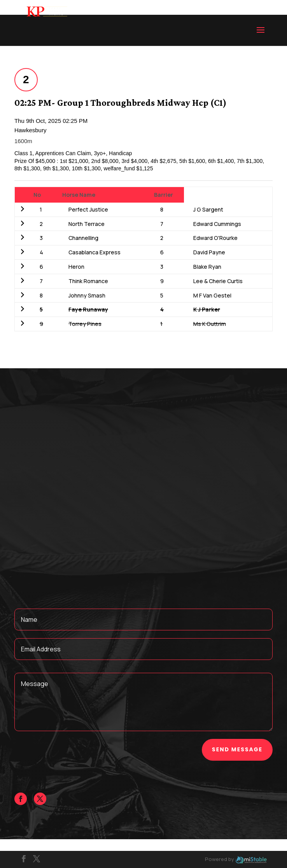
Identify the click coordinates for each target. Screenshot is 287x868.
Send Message (237, 749)
